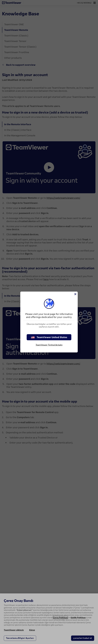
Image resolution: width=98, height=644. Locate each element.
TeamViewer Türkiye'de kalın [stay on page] (49, 345)
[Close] (75, 294)
